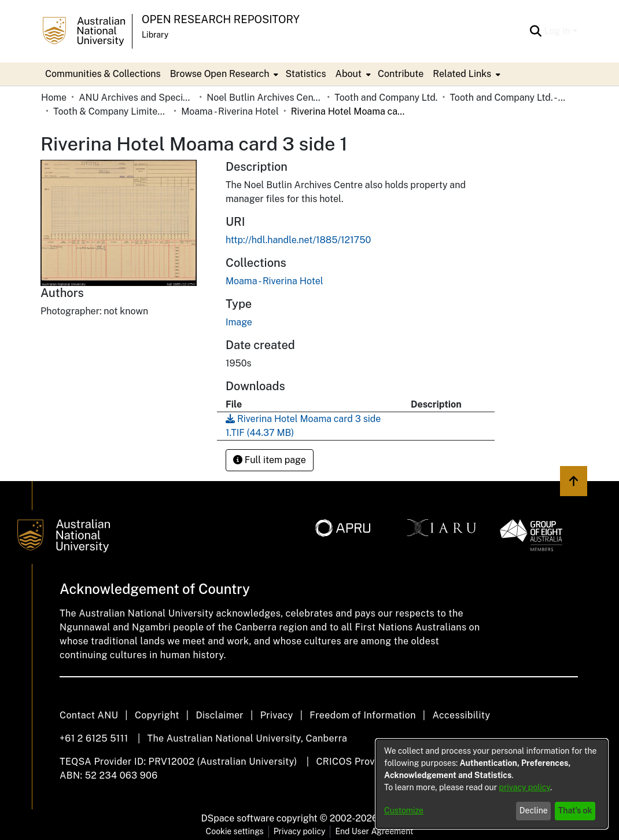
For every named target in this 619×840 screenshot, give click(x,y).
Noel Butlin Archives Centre (264, 98)
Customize (404, 810)
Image (239, 322)
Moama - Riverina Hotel (230, 111)
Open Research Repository (221, 19)
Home (54, 98)
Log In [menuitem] (557, 31)
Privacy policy (300, 831)
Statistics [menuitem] (305, 74)
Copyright (157, 715)
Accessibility (461, 715)
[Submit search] (535, 31)
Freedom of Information (362, 715)
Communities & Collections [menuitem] (103, 74)
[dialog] (492, 784)
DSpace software (238, 818)
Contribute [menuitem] (401, 74)
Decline (534, 810)
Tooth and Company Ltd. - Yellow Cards (507, 98)
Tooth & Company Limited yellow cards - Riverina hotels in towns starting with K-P (111, 111)
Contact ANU (89, 715)
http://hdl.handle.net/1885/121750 (298, 240)
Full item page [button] (270, 460)
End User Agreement (374, 831)
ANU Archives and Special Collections (137, 98)
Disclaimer (220, 715)
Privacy (277, 715)
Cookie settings (235, 831)
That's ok (575, 810)
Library (155, 35)
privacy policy (525, 787)
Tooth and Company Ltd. (386, 98)
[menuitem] (223, 74)
